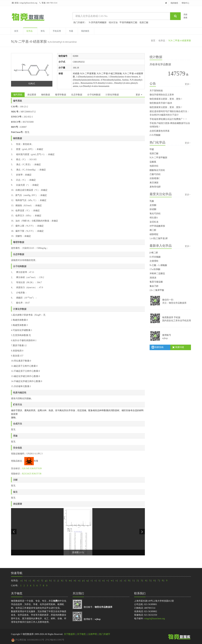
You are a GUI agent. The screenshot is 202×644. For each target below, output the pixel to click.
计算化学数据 (112, 95)
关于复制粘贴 (156, 91)
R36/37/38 (37, 474)
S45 (28, 468)
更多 (139, 95)
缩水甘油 (113, 22)
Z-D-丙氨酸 (155, 135)
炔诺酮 (153, 209)
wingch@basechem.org (28, 3)
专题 (71, 31)
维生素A (154, 218)
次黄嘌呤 (154, 261)
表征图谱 (32, 95)
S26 (24, 468)
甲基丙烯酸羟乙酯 (128, 22)
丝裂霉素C (155, 178)
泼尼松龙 (154, 222)
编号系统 (18, 95)
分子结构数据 (94, 95)
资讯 (43, 31)
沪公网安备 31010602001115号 (28, 640)
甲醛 (152, 149)
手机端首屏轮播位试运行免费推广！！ (168, 119)
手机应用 (57, 31)
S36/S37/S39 (36, 468)
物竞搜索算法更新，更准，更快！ (166, 99)
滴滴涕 (153, 278)
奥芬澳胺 (154, 183)
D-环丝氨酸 (155, 257)
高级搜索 (185, 16)
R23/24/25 (27, 474)
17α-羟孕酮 (155, 269)
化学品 (29, 31)
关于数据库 (69, 634)
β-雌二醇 (154, 253)
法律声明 (92, 634)
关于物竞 (81, 634)
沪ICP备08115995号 (55, 640)
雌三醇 (153, 230)
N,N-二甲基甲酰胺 (158, 158)
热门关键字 (105, 634)
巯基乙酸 (144, 22)
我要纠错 (178, 347)
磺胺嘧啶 (154, 234)
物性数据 (46, 95)
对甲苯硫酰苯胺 (157, 226)
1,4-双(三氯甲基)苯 (159, 238)
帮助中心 (185, 3)
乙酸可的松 (155, 174)
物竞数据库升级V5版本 (161, 103)
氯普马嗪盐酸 (156, 282)
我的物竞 (174, 3)
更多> (188, 84)
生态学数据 (77, 95)
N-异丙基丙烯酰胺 (98, 22)
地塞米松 (154, 166)
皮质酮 (153, 205)
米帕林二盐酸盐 (157, 273)
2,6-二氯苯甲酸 (157, 290)
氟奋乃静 (154, 286)
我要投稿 (158, 347)
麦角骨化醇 (155, 187)
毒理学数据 (61, 95)
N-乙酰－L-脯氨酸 (158, 265)
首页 (16, 31)
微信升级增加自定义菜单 (162, 95)
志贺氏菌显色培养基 (160, 131)
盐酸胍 (153, 162)
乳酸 (152, 201)
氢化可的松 (155, 214)
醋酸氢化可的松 (157, 170)
